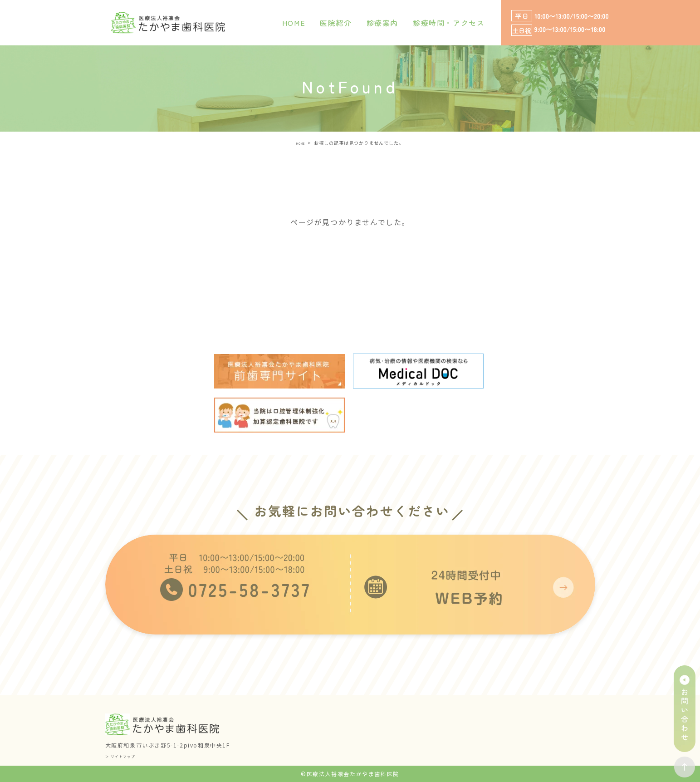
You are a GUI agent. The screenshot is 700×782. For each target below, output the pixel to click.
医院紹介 (336, 23)
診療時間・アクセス (449, 23)
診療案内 (382, 23)
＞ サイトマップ (128, 755)
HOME (294, 23)
